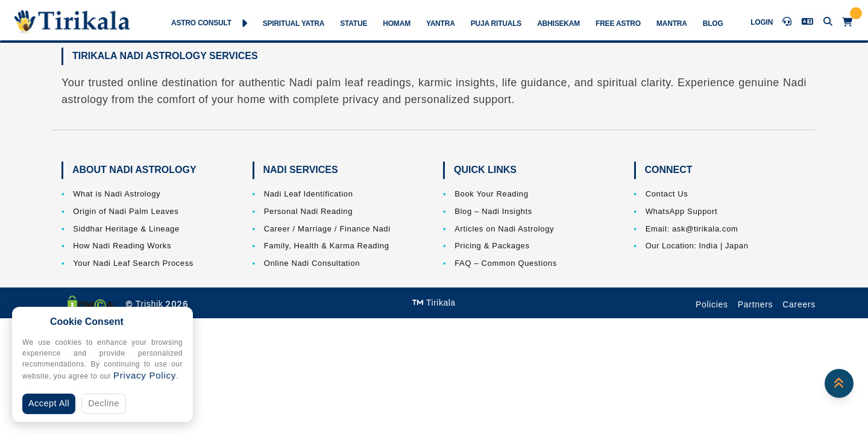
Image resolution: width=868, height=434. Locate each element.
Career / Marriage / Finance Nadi (327, 229)
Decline (104, 403)
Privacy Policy (145, 375)
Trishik (149, 304)
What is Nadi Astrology (117, 194)
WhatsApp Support (682, 211)
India (708, 246)
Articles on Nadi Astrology (504, 229)
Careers (799, 304)
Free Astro (618, 24)
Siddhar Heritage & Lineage (126, 229)
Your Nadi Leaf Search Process (133, 263)
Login (762, 22)
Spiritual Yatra (294, 24)
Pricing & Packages (492, 246)
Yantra (441, 24)
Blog (713, 24)
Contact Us (667, 194)
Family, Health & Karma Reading (327, 246)
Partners (756, 304)
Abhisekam (558, 24)
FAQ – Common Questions (506, 263)
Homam (397, 24)
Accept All (49, 403)
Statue (354, 24)
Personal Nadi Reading (308, 211)
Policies (712, 304)
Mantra (672, 24)
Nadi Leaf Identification (309, 194)
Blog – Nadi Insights (493, 211)
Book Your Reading (491, 194)
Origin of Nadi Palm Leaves (126, 211)
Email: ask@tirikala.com (692, 229)
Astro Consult (209, 24)
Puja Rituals (496, 24)
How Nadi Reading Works (122, 246)
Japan (737, 246)
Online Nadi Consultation (312, 263)
